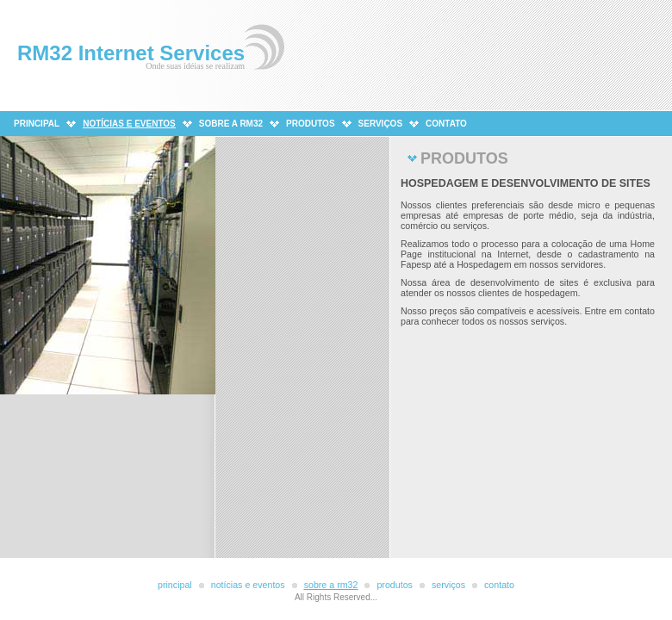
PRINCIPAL (37, 124)
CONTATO (446, 124)
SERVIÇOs (448, 585)
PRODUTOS (311, 124)
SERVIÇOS (381, 124)
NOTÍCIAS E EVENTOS (248, 585)
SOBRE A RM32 (231, 124)
